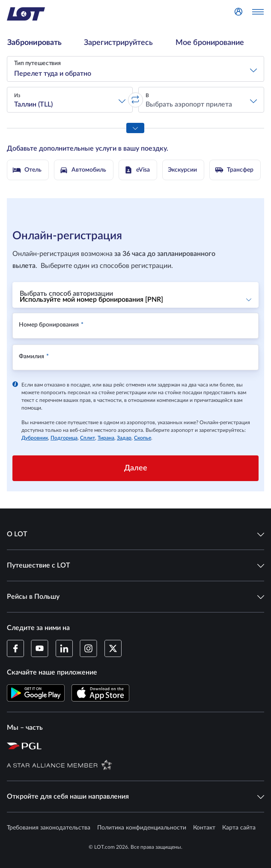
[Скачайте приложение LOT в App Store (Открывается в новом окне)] (100, 693)
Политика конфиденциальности (142, 828)
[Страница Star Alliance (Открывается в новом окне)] (137, 764)
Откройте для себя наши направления (135, 797)
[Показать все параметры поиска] (135, 128)
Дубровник (35, 438)
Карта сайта (239, 828)
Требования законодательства (49, 828)
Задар (124, 438)
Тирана (106, 438)
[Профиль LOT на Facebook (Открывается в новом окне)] (15, 648)
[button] (135, 69)
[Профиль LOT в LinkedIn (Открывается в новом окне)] (64, 648)
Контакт (204, 828)
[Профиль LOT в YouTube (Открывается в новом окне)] (40, 648)
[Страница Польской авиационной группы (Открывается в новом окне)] (137, 746)
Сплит (88, 438)
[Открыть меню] (258, 14)
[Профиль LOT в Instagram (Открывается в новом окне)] (88, 648)
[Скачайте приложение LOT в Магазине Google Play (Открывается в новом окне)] (36, 693)
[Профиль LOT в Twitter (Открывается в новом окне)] (113, 648)
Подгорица (64, 438)
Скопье (143, 438)
